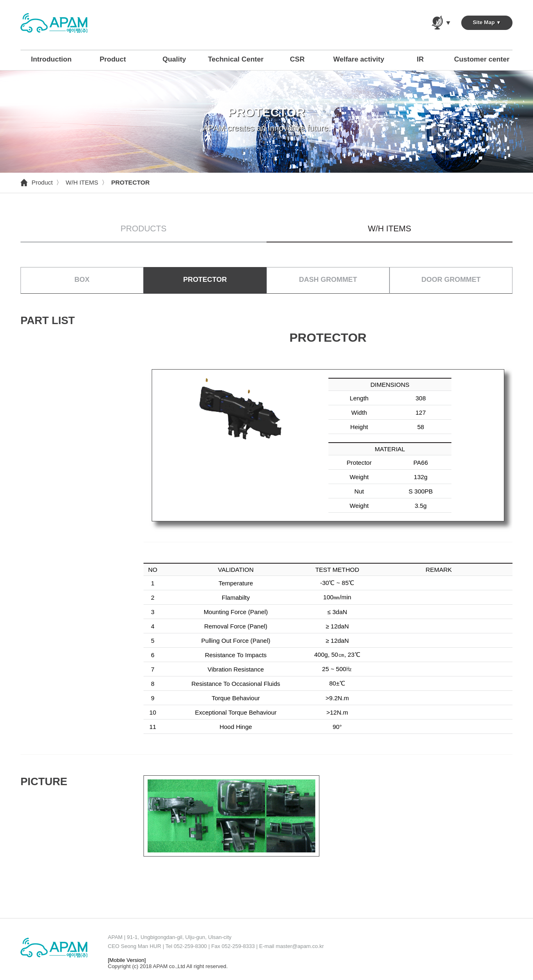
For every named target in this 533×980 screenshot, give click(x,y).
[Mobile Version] (127, 960)
